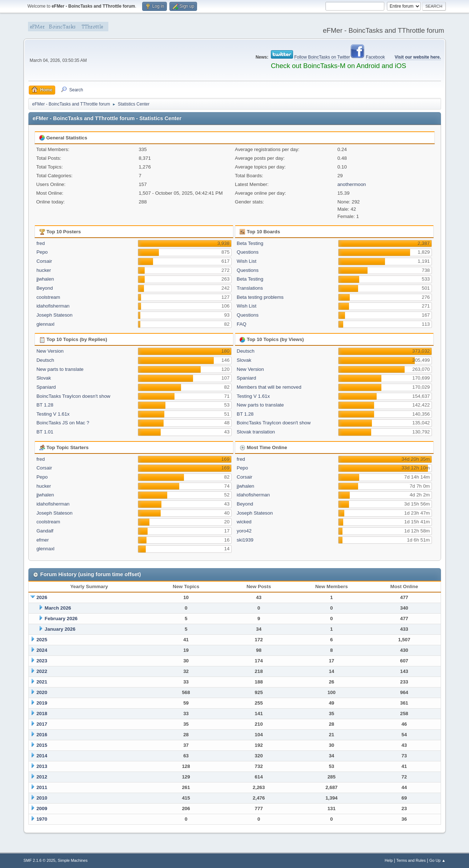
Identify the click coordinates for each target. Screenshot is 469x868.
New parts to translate (60, 369)
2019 (42, 703)
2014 (42, 756)
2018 (42, 714)
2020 (42, 692)
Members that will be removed (269, 387)
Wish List (246, 261)
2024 (42, 650)
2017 (42, 724)
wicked (244, 522)
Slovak (44, 378)
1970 (42, 819)
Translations (250, 288)
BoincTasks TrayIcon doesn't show (73, 396)
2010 (42, 798)
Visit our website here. (418, 57)
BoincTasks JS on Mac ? (63, 423)
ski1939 (245, 540)
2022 (42, 671)
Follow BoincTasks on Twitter (322, 57)
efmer (43, 540)
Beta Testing (250, 243)
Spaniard (46, 387)
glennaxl (45, 324)
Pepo (42, 252)
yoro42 (244, 531)
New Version (50, 351)
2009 (42, 808)
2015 (42, 745)
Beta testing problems (260, 297)
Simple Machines (73, 860)
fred (41, 243)
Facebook (375, 57)
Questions (248, 252)
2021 (42, 682)
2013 (42, 766)
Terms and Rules (411, 860)
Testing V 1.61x (53, 414)
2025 (42, 640)
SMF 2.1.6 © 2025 (40, 860)
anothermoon (352, 184)
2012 (42, 777)
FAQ (242, 324)
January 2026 (60, 629)
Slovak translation (256, 432)
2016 (42, 735)
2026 (42, 597)
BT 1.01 (45, 432)
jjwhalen (45, 279)
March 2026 (58, 608)
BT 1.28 (45, 405)
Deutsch (45, 360)
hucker (44, 270)
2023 (42, 661)
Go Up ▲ (438, 860)
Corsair (44, 261)
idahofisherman (53, 306)
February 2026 (61, 619)
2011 (42, 787)
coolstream (48, 297)
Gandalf (45, 531)
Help (389, 860)
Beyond (45, 288)
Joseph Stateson (54, 315)
